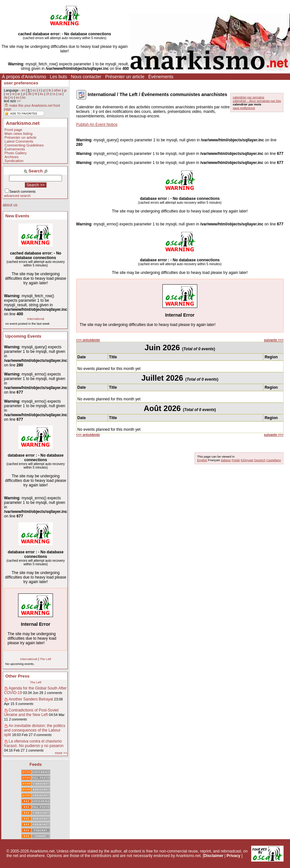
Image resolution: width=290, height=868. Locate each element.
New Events (17, 216)
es (34, 90)
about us (10, 205)
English (202, 460)
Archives (12, 157)
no (7, 94)
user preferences (21, 83)
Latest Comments (19, 141)
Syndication (14, 161)
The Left (45, 659)
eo (18, 98)
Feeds (36, 764)
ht (36, 94)
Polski (236, 460)
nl (13, 94)
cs (54, 94)
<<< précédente (88, 340)
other (57, 90)
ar (19, 94)
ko (24, 98)
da (6, 98)
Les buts (59, 77)
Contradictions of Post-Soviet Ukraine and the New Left (31, 712)
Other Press (18, 676)
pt (44, 90)
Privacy (234, 856)
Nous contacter (86, 77)
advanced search (17, 196)
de (30, 94)
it (40, 90)
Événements (161, 77)
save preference (244, 108)
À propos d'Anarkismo (24, 77)
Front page (13, 130)
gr (65, 90)
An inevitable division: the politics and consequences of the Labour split (35, 730)
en (23, 90)
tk (50, 90)
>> (19, 101)
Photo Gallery (16, 153)
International (36, 319)
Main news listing (19, 134)
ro (12, 98)
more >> (61, 753)
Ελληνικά (247, 460)
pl (24, 94)
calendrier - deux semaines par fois (257, 101)
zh (48, 94)
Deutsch (260, 460)
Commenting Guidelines (24, 145)
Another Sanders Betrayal (31, 699)
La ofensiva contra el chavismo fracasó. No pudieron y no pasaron (34, 743)
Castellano (274, 460)
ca (60, 94)
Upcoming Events (23, 336)
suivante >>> (274, 340)
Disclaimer (214, 856)
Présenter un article (125, 77)
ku (41, 94)
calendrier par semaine (249, 97)
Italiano (226, 460)
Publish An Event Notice (97, 125)
